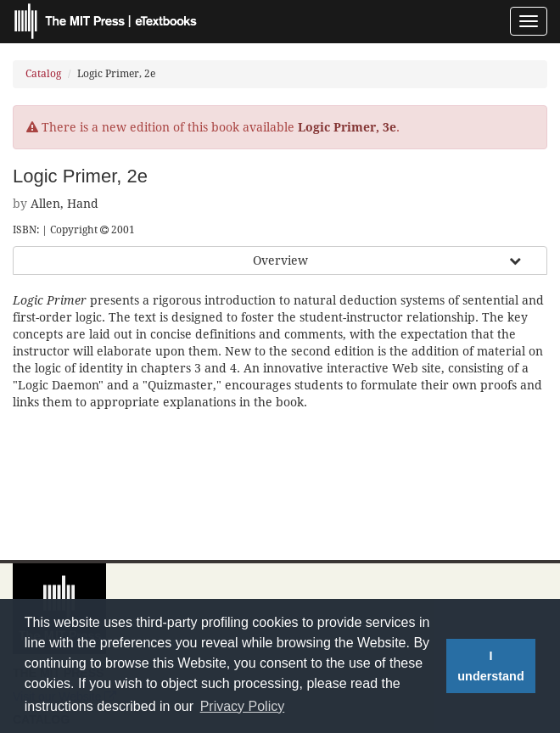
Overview (280, 260)
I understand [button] (490, 666)
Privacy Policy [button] (243, 706)
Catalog (43, 74)
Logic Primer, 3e (347, 127)
